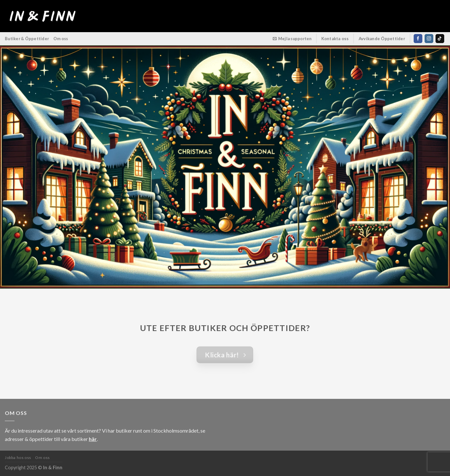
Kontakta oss (335, 39)
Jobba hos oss (18, 458)
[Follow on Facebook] (418, 39)
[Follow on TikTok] (440, 39)
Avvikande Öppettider (382, 39)
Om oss (61, 39)
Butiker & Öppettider (27, 39)
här (93, 439)
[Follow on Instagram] (429, 39)
